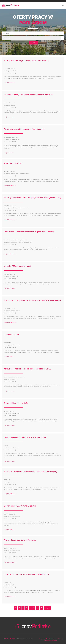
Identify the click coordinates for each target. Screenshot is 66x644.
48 (42, 608)
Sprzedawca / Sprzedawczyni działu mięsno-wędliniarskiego (30, 232)
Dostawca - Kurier (11, 335)
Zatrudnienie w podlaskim (51, 640)
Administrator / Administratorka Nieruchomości (24, 129)
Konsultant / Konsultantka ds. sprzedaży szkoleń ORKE (27, 369)
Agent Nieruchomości (13, 163)
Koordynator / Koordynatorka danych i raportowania (26, 60)
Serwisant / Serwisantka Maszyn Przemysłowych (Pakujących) (30, 472)
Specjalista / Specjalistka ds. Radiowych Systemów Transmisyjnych (33, 300)
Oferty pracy (42, 639)
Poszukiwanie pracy (51, 639)
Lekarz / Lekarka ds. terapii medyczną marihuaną (25, 437)
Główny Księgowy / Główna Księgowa (20, 506)
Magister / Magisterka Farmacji (17, 266)
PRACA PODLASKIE (10, 639)
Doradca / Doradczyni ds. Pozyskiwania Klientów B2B (27, 574)
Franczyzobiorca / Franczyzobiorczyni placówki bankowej (28, 95)
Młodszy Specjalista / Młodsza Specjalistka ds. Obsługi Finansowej (32, 198)
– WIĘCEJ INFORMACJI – (10, 83)
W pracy (60, 639)
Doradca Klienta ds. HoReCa (16, 403)
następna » (48, 608)
